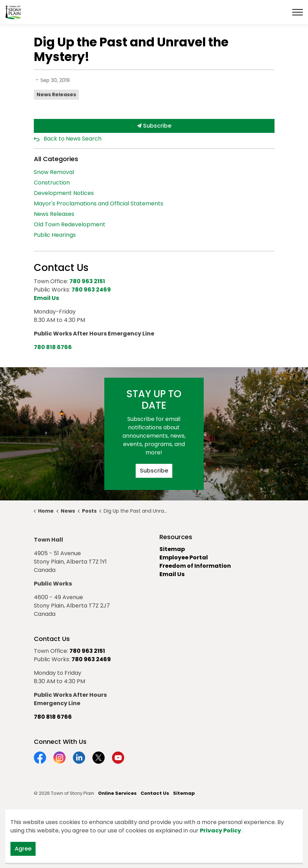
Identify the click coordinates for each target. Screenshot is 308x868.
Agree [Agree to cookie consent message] (23, 849)
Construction (52, 183)
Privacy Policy (220, 831)
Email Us (172, 574)
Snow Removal (54, 172)
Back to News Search (73, 139)
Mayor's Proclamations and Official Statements (99, 203)
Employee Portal (184, 557)
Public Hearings (55, 235)
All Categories (56, 159)
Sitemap (172, 549)
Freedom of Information (195, 566)
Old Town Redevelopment (70, 224)
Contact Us (155, 793)
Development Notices (64, 193)
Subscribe (154, 126)
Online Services (117, 793)
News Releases (56, 95)
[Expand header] (298, 12)
